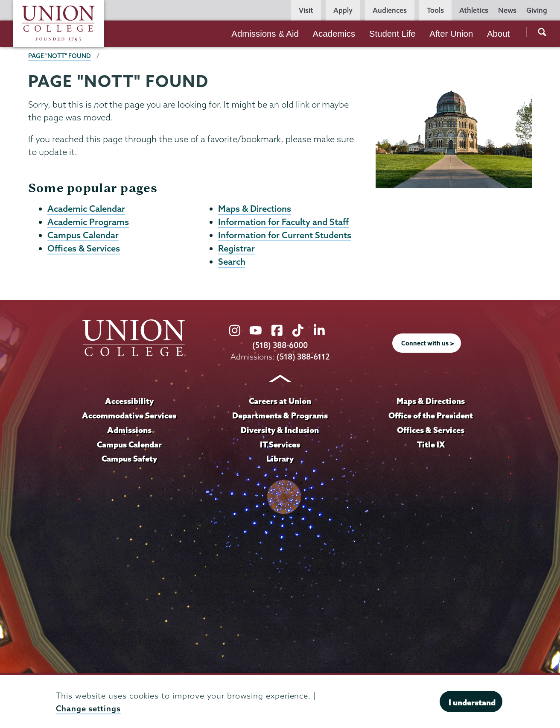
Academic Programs (88, 222)
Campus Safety (129, 459)
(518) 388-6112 (303, 357)
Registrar (236, 248)
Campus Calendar (83, 235)
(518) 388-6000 (280, 345)
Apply (343, 10)
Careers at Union (280, 401)
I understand (472, 702)
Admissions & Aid (265, 34)
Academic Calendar (86, 208)
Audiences (390, 10)
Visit (306, 10)
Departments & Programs (280, 415)
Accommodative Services (129, 415)
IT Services (280, 444)
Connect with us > (428, 343)
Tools (435, 10)
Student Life (392, 34)
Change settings (88, 709)
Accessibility (129, 401)
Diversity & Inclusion (280, 430)
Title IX (431, 444)
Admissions (129, 430)
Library (280, 459)
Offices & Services (84, 248)
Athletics (474, 10)
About (498, 34)
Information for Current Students (285, 235)
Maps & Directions (255, 208)
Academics (334, 34)
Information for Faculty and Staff (283, 222)
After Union (451, 34)
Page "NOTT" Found (60, 56)
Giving (537, 10)
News (507, 10)
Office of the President (431, 415)
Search (232, 261)
